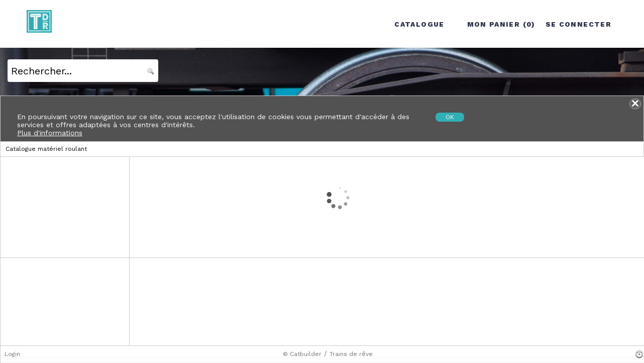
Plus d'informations (50, 133)
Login (12, 354)
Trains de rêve (351, 354)
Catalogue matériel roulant (46, 149)
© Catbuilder (302, 354)
